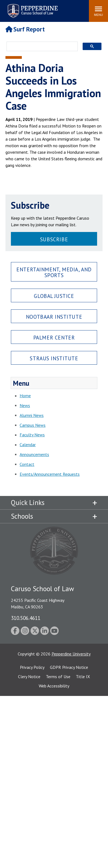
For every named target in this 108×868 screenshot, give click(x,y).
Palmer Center (54, 337)
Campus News (33, 425)
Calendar (28, 445)
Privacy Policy (32, 667)
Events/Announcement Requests (50, 474)
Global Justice (54, 296)
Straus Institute (54, 358)
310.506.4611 (26, 618)
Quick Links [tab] (28, 503)
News (25, 405)
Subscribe (54, 239)
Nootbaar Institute (54, 317)
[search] (40, 47)
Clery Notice (29, 677)
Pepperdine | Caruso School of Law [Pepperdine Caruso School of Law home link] (32, 8)
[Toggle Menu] (98, 11)
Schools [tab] (22, 516)
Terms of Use (58, 677)
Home (25, 396)
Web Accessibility (54, 686)
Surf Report (25, 29)
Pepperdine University (71, 654)
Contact (27, 464)
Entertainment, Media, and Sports (54, 272)
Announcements (34, 454)
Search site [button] (11, 8)
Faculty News (32, 435)
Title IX (83, 677)
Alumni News (32, 415)
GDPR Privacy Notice (69, 667)
